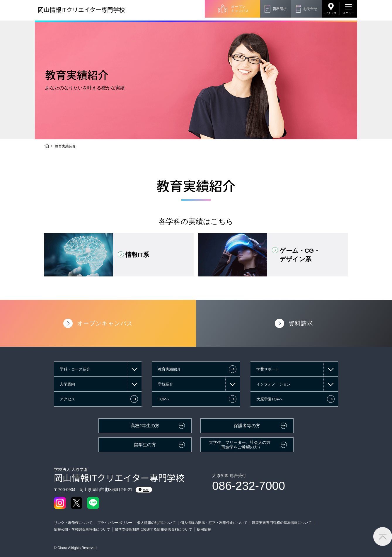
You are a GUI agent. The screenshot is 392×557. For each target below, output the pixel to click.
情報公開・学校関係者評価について (82, 529)
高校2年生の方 (145, 426)
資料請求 (280, 9)
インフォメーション (273, 384)
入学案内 (67, 384)
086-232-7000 (249, 486)
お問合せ (310, 9)
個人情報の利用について (156, 523)
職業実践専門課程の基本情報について (282, 523)
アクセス (331, 13)
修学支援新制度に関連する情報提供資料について (154, 529)
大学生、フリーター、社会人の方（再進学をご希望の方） (240, 445)
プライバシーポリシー (115, 523)
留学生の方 (145, 445)
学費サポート (268, 369)
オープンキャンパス (240, 9)
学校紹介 (166, 384)
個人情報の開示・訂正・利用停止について (214, 523)
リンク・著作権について (73, 523)
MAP (144, 490)
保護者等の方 (247, 426)
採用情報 (204, 529)
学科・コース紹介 (75, 369)
